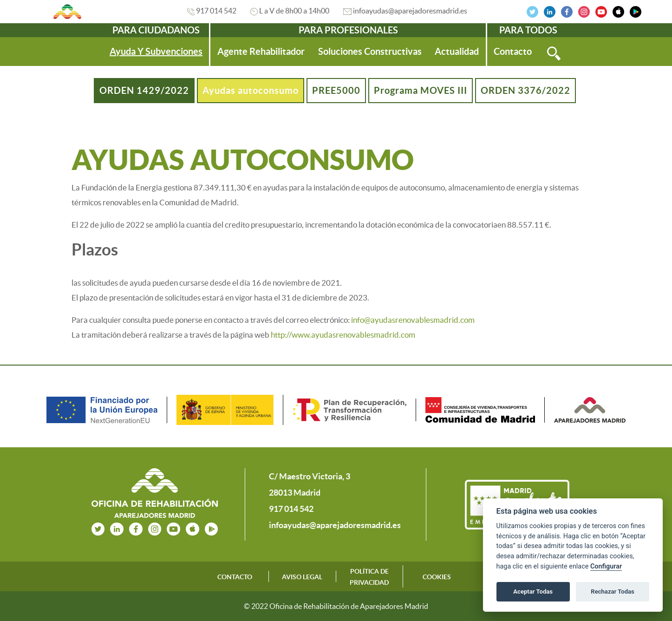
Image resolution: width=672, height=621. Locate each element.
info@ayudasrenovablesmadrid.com (413, 320)
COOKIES (437, 577)
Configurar (606, 566)
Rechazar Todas (613, 592)
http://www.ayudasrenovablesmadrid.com (343, 335)
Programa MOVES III (421, 90)
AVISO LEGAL (302, 577)
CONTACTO (235, 577)
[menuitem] (156, 52)
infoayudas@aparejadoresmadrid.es (410, 11)
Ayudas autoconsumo (251, 90)
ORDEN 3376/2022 (525, 90)
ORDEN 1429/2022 (144, 90)
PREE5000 (336, 90)
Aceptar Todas (533, 592)
